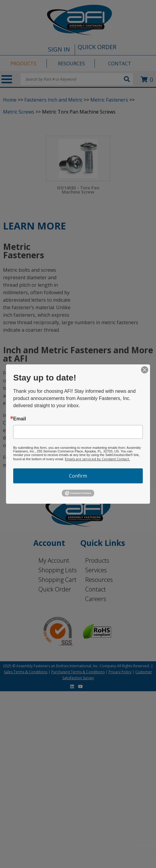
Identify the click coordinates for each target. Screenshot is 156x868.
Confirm (78, 476)
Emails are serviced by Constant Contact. (97, 459)
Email (20, 419)
